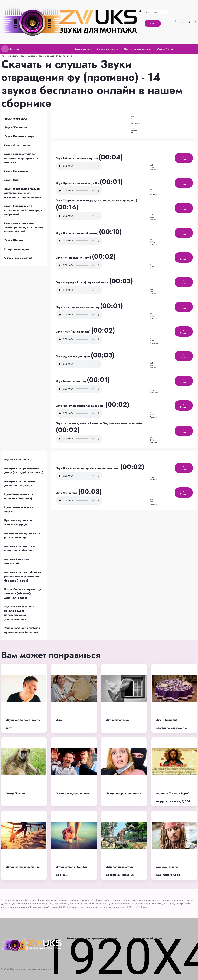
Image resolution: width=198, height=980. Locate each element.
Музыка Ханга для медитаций (17, 561)
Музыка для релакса (18, 459)
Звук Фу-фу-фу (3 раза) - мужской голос (83, 282)
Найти (153, 23)
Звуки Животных (16, 127)
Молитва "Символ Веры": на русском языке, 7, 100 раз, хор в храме (173, 801)
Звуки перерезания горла (123, 793)
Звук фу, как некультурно (73, 356)
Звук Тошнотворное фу (71, 381)
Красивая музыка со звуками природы (18, 522)
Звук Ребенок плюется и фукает (77, 158)
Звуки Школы (14, 240)
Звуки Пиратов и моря (19, 136)
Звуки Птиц (12, 180)
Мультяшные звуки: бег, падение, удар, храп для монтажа (21, 158)
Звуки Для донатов (17, 145)
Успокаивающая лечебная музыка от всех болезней (22, 630)
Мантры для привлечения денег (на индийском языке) (24, 470)
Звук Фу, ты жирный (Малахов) (77, 233)
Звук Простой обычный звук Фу (78, 183)
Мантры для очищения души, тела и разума (20, 483)
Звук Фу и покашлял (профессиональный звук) (88, 468)
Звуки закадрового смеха (73, 793)
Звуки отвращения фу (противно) (56, 56)
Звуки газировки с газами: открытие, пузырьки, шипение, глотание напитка (23, 193)
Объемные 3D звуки (18, 258)
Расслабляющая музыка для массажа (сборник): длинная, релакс (24, 594)
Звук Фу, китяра (67, 493)
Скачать (184, 158)
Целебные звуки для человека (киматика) (19, 496)
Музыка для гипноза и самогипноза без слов (20, 548)
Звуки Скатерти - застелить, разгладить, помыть (172, 728)
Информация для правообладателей (92, 939)
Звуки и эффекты (10, 56)
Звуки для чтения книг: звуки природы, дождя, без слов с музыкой (24, 227)
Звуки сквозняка (117, 720)
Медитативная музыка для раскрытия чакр (22, 535)
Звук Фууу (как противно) (73, 332)
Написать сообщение (147, 939)
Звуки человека (28, 56)
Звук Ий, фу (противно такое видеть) (81, 406)
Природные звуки (17, 249)
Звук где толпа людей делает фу (78, 307)
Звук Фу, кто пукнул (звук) (74, 258)
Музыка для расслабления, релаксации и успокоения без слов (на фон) (23, 576)
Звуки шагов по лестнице (23, 867)
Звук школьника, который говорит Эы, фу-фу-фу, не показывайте (99, 423)
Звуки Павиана (16, 793)
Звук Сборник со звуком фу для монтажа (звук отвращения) (96, 200)
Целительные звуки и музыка (19, 509)
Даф (59, 720)
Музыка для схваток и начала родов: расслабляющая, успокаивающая (19, 613)
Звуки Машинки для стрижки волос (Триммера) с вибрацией (23, 210)
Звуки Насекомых (16, 171)
